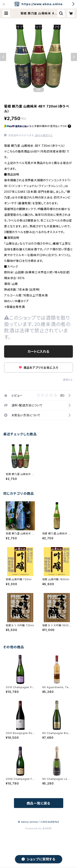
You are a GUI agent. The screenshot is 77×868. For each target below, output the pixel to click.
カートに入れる (38, 351)
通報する (68, 380)
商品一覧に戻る (39, 803)
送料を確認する (44, 135)
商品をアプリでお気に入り (38, 368)
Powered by (39, 828)
